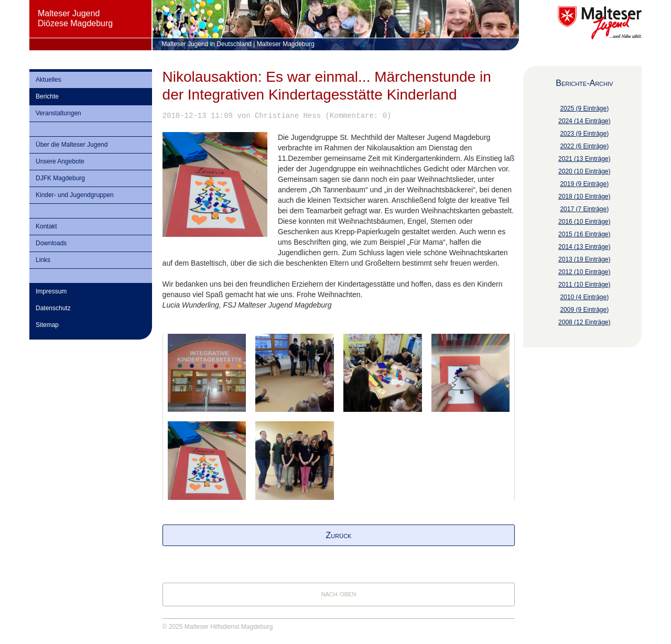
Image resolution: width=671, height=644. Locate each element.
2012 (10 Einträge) (584, 272)
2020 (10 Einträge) (584, 171)
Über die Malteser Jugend (72, 145)
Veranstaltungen (58, 113)
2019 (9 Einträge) (584, 184)
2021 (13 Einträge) (584, 159)
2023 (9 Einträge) (584, 134)
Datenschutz (53, 308)
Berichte (47, 96)
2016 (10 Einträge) (584, 222)
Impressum (51, 291)
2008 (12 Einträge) (584, 322)
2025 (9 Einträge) (584, 108)
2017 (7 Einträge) (584, 209)
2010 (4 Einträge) (584, 297)
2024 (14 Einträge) (584, 121)
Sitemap (47, 325)
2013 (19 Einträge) (584, 259)
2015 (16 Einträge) (584, 234)
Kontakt (46, 226)
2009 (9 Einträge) (584, 310)
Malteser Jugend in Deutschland (207, 44)
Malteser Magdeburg (286, 44)
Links (43, 260)
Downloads (51, 243)
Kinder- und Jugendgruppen (75, 195)
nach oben (339, 593)
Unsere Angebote (60, 161)
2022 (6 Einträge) (584, 146)
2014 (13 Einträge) (584, 247)
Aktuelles (48, 80)
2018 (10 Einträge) (584, 197)
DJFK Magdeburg (60, 178)
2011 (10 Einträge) (584, 285)
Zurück (339, 535)
